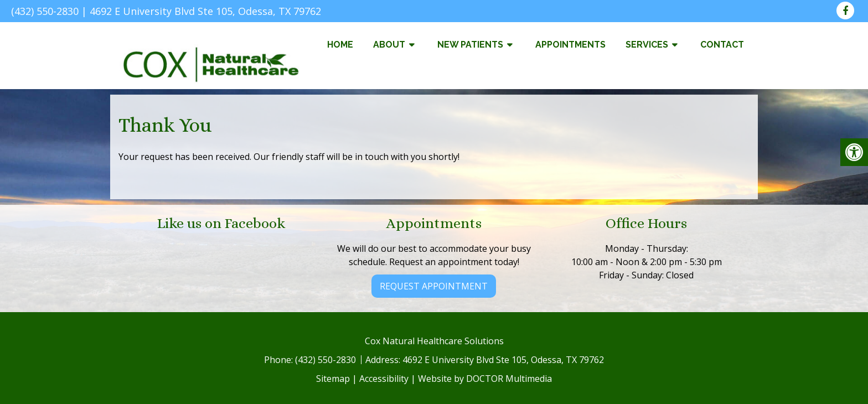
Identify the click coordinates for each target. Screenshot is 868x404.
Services (647, 45)
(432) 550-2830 (45, 11)
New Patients (470, 45)
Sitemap (333, 379)
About (389, 45)
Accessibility (384, 379)
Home (340, 45)
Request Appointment (434, 286)
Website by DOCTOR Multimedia (485, 379)
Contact (722, 45)
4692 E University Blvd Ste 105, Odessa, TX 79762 (205, 11)
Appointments (570, 45)
